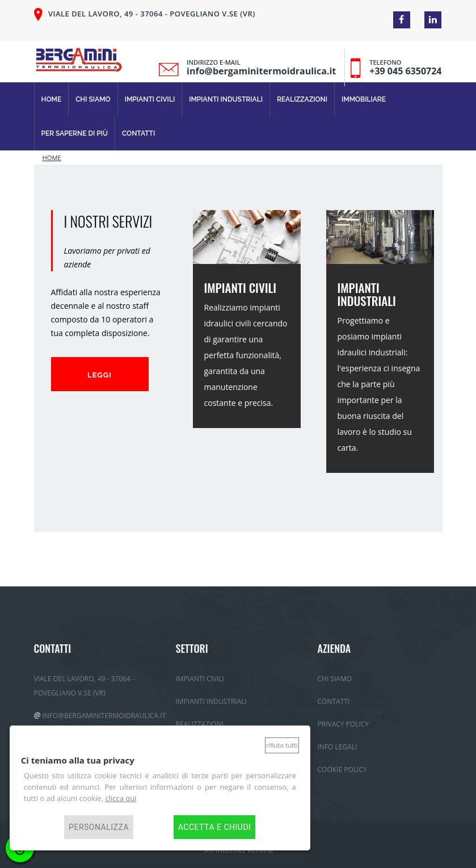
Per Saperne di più (75, 133)
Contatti (138, 133)
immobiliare (364, 99)
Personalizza (99, 827)
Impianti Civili (150, 99)
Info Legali (338, 747)
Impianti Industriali (226, 99)
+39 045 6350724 (405, 71)
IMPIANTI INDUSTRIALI (367, 294)
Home (52, 99)
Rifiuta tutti (282, 745)
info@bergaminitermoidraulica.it (261, 71)
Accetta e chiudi (215, 827)
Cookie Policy (342, 770)
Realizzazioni (302, 99)
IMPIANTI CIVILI (241, 288)
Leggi (100, 375)
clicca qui (121, 798)
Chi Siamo (93, 99)
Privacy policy (344, 724)
